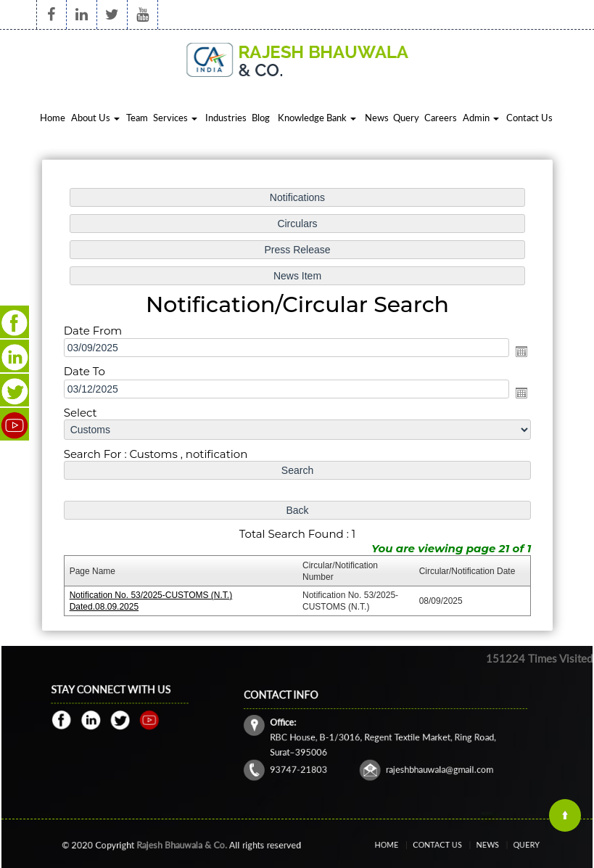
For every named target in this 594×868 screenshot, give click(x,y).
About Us (95, 118)
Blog (261, 118)
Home (53, 118)
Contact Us (529, 118)
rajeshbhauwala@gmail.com (427, 761)
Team (137, 118)
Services (175, 118)
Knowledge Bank (317, 118)
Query (406, 118)
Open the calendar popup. (519, 352)
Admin (481, 118)
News (377, 118)
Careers (441, 118)
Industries (226, 118)
